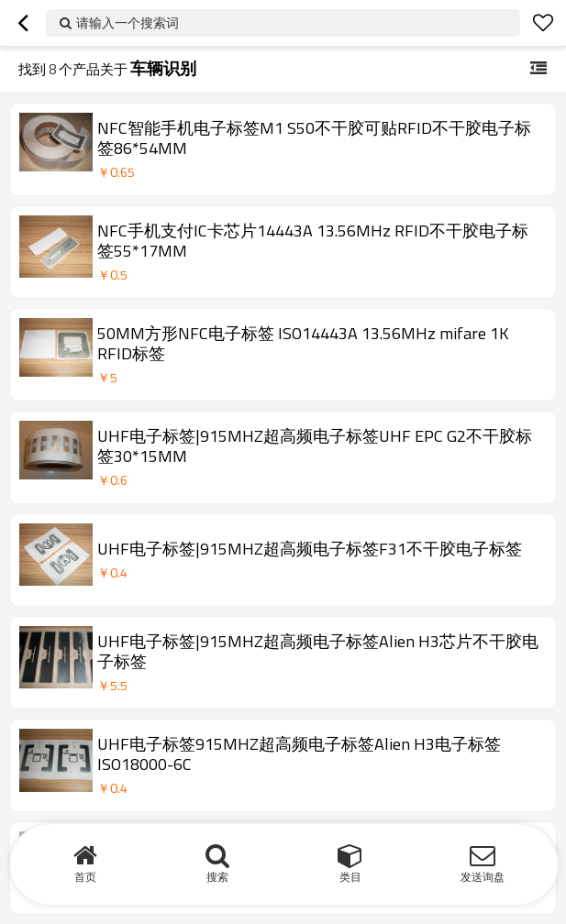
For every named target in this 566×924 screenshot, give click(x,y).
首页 (85, 877)
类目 (350, 877)
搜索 (217, 877)
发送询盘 (483, 877)
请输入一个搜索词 (128, 22)
